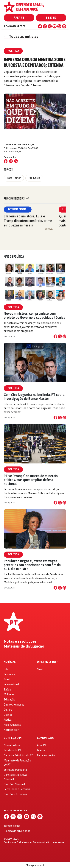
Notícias (10, 662)
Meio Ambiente (13, 725)
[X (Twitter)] (50, 26)
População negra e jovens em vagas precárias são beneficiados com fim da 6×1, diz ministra (32, 565)
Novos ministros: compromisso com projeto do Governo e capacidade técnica (35, 315)
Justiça (8, 720)
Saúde (7, 690)
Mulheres (9, 694)
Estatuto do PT (13, 750)
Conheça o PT (13, 738)
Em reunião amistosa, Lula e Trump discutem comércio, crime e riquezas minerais (28, 221)
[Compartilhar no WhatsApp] (16, 161)
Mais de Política (14, 257)
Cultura (8, 710)
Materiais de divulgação (24, 646)
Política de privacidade (17, 831)
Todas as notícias (21, 36)
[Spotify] (64, 26)
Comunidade (46, 738)
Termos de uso (12, 826)
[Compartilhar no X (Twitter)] (11, 161)
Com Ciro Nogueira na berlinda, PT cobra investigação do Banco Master (34, 397)
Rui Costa (34, 178)
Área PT (19, 18)
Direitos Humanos (14, 705)
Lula (6, 669)
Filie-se (51, 18)
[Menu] (62, 7)
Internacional (18, 209)
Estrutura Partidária (15, 770)
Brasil (7, 679)
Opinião (8, 715)
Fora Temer (14, 178)
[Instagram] (45, 26)
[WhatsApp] (59, 26)
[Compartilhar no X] (60, 336)
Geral (40, 669)
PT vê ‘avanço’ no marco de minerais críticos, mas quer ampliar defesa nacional (31, 480)
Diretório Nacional (14, 784)
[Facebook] (40, 26)
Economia (9, 674)
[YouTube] (55, 26)
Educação (9, 700)
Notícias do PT (12, 730)
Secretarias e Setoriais (17, 789)
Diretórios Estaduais (15, 794)
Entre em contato (47, 755)
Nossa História (12, 745)
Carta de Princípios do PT (18, 755)
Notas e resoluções (20, 641)
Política (13, 307)
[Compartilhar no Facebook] (6, 161)
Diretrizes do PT (48, 662)
